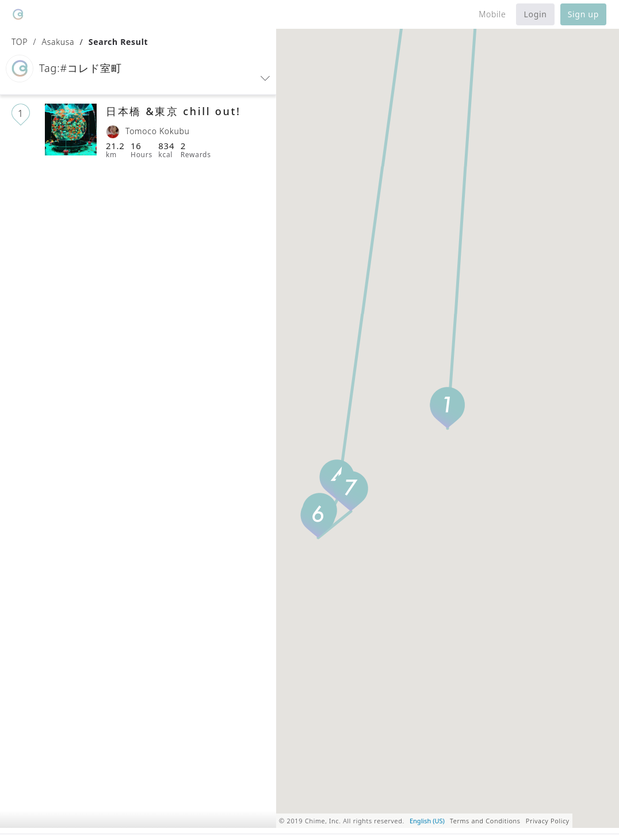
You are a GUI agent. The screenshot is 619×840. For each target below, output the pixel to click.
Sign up (583, 14)
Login (535, 14)
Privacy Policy (548, 821)
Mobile (492, 14)
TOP (20, 42)
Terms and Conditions (485, 821)
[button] (138, 72)
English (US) (427, 821)
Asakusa (58, 42)
